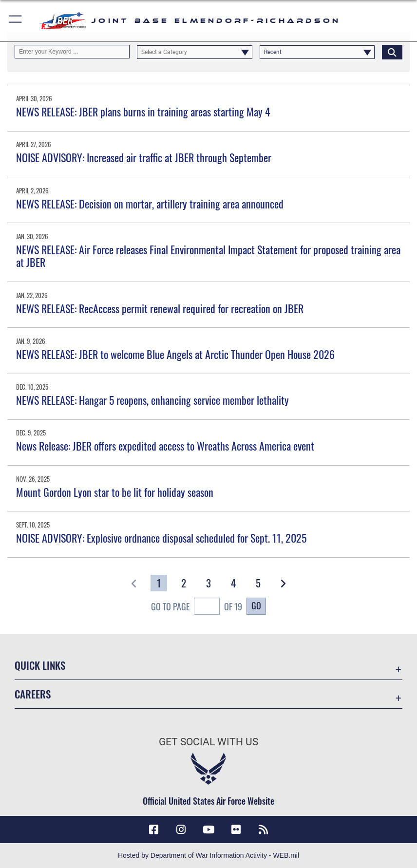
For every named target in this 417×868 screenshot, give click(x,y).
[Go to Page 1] (159, 583)
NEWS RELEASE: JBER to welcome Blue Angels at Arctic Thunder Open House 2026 (175, 354)
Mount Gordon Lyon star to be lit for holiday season (115, 492)
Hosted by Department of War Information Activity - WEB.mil (208, 855)
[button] (16, 21)
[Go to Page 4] (233, 583)
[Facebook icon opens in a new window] (153, 830)
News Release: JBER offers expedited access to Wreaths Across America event (165, 446)
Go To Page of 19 (197, 607)
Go (256, 605)
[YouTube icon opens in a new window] (208, 830)
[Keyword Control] (72, 52)
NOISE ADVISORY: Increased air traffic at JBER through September (144, 157)
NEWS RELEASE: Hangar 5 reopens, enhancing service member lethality (152, 400)
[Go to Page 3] (208, 583)
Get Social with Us (208, 742)
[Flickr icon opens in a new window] (236, 830)
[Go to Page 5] (258, 583)
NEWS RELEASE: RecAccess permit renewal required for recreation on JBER (160, 308)
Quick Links (40, 665)
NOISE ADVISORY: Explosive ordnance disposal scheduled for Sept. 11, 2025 (161, 538)
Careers (33, 694)
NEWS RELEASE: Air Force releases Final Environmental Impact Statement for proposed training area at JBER (208, 256)
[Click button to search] (392, 52)
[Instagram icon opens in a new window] (181, 830)
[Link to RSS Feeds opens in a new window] (264, 830)
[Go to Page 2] (183, 583)
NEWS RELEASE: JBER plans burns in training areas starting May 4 (143, 112)
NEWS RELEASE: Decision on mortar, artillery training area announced (150, 204)
